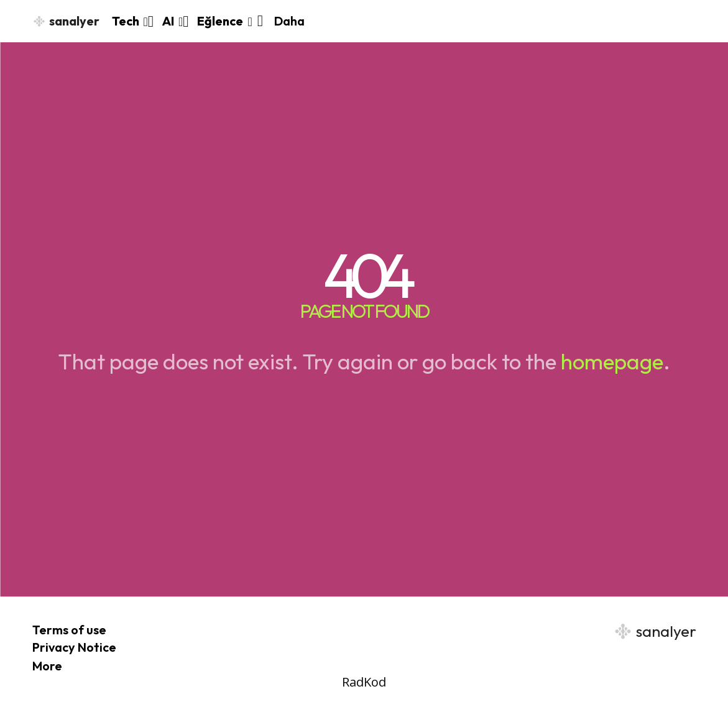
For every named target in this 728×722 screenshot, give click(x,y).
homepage (612, 361)
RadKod (364, 682)
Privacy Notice (74, 647)
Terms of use (69, 630)
